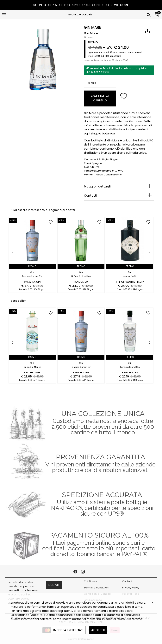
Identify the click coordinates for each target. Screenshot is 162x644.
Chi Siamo (90, 581)
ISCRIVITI (54, 585)
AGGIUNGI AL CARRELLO (100, 98)
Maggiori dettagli (97, 186)
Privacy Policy (131, 588)
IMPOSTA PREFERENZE (68, 630)
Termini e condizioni (97, 588)
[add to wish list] (124, 96)
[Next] (150, 252)
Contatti (90, 196)
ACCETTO (98, 630)
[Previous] (12, 252)
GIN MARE (92, 27)
